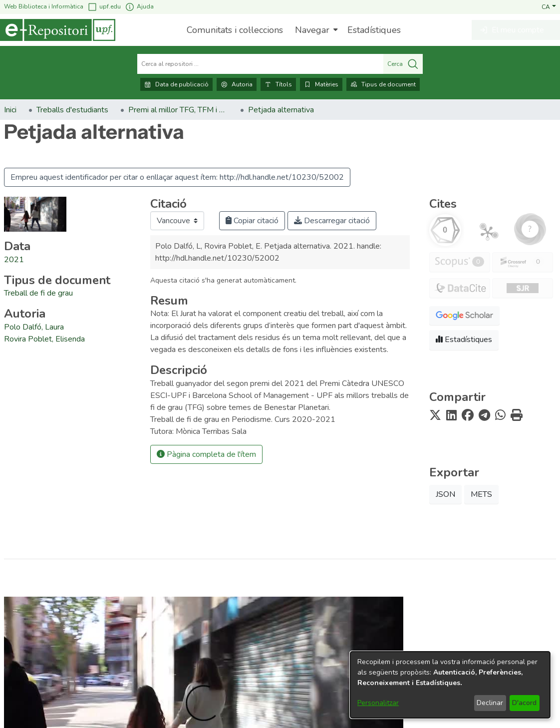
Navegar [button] (312, 30)
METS (481, 494)
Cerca (403, 64)
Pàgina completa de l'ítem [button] (206, 454)
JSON (445, 494)
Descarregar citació (332, 221)
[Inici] (58, 30)
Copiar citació (252, 221)
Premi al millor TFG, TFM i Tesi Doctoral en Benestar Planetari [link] (178, 110)
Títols (278, 84)
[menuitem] (315, 30)
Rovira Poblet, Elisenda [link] (44, 339)
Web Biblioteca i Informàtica (44, 6)
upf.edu (104, 7)
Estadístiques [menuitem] (374, 30)
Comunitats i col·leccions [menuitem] (235, 30)
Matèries (321, 84)
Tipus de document (383, 84)
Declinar (490, 703)
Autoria (237, 84)
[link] (38, 293)
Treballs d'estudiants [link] (72, 110)
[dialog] (450, 685)
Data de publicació (176, 84)
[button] (549, 6)
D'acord (524, 703)
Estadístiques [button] (464, 340)
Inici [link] (10, 110)
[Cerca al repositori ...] (260, 64)
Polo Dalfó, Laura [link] (34, 327)
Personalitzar (378, 703)
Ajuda (139, 7)
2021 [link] (14, 260)
